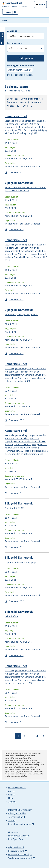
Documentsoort (15, 43)
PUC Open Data (16, 839)
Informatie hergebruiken (20, 810)
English (12, 795)
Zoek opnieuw (26, 58)
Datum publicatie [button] (29, 99)
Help (11, 798)
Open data (13, 832)
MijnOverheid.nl (16, 847)
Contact (12, 791)
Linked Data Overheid (19, 836)
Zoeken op (12, 31)
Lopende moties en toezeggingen (21, 562)
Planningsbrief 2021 (15, 508)
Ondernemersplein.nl (19, 854)
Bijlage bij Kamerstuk (19, 183)
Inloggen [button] (7, 12)
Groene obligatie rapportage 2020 (21, 315)
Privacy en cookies (17, 813)
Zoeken (12, 802)
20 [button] (24, 106)
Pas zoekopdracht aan (22, 75)
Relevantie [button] (36, 102)
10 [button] (18, 106)
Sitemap (12, 820)
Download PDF (16, 172)
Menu (42, 5)
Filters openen (2, 39)
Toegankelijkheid (17, 817)
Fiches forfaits (11, 616)
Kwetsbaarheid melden (20, 824)
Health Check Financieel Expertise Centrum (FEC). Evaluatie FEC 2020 (25, 189)
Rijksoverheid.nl (16, 851)
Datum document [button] (16, 102)
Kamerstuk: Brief (16, 116)
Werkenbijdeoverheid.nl (20, 858)
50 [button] (31, 106)
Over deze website (17, 788)
